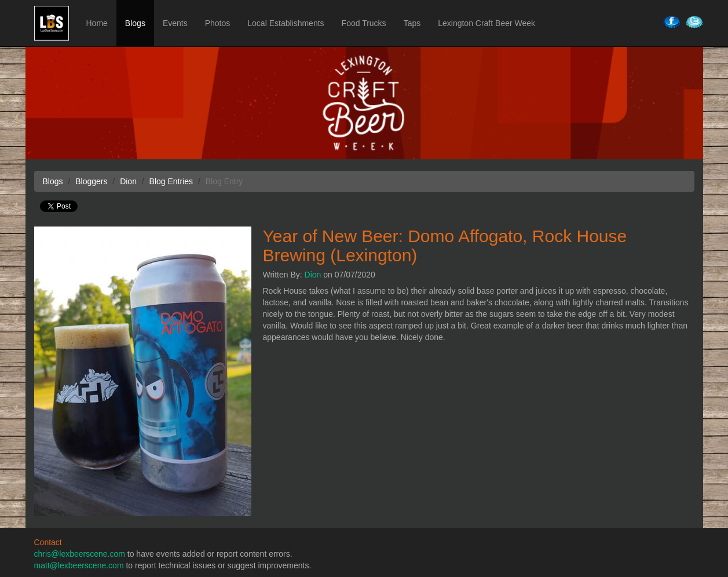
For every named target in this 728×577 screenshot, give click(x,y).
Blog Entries (171, 181)
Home (97, 23)
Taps (412, 23)
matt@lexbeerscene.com (79, 565)
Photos (218, 23)
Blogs (135, 23)
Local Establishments (286, 23)
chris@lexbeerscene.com (80, 554)
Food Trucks (364, 23)
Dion (313, 275)
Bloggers (91, 181)
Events (175, 23)
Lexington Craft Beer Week (486, 23)
